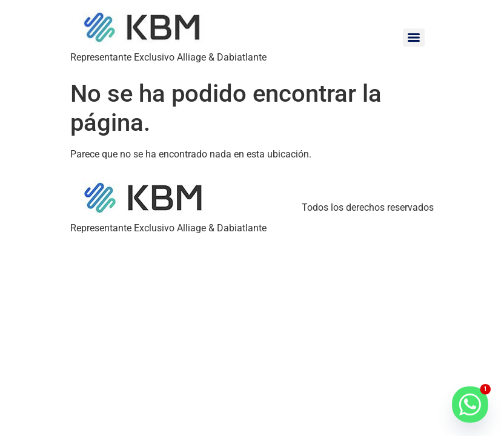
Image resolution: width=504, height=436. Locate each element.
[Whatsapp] (470, 405)
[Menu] (414, 38)
